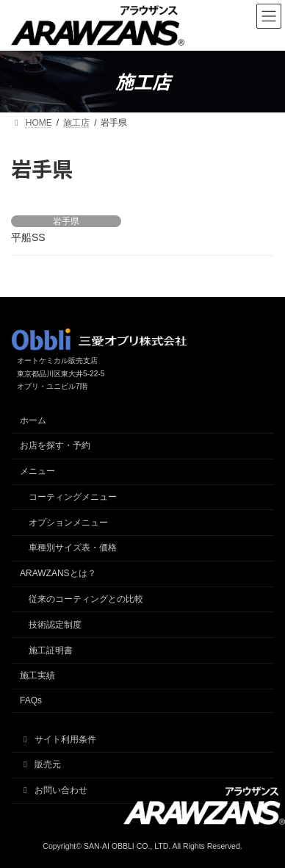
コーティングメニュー (73, 497)
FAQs (31, 700)
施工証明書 (51, 650)
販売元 (40, 764)
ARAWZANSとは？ (58, 573)
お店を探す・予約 (55, 445)
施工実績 (37, 675)
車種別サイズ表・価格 (73, 548)
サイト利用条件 (58, 739)
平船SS (28, 237)
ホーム (33, 420)
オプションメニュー (68, 523)
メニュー (37, 471)
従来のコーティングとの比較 (86, 599)
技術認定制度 (55, 625)
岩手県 (66, 221)
